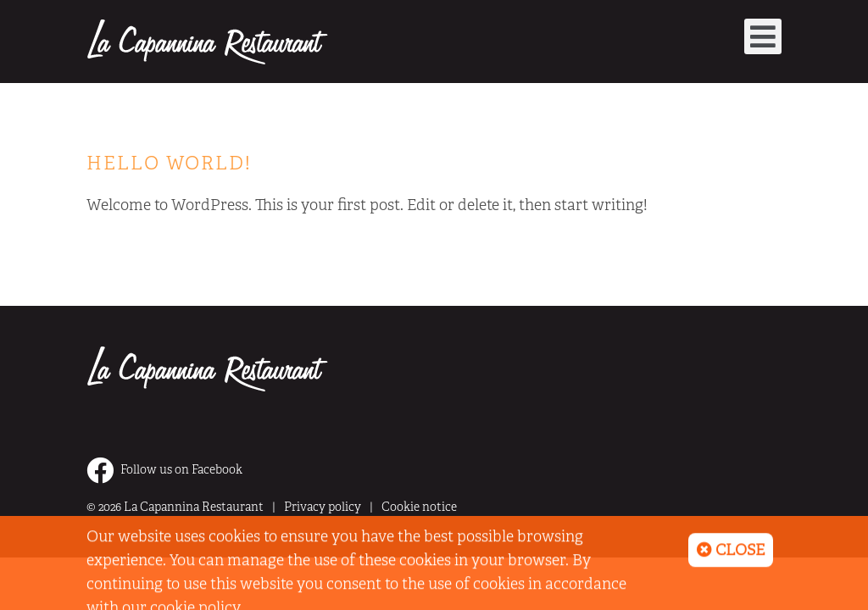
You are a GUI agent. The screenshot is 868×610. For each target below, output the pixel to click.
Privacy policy (323, 507)
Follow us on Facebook (164, 470)
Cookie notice (419, 507)
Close (731, 555)
